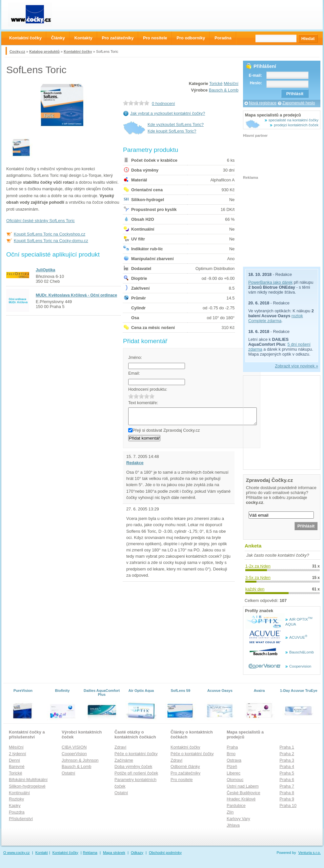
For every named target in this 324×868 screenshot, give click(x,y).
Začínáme (124, 760)
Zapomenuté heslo (299, 103)
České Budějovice (243, 793)
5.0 (152, 396)
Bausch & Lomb (224, 90)
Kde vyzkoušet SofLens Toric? (176, 124)
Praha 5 (287, 773)
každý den (255, 589)
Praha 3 (287, 760)
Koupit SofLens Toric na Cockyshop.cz (50, 234)
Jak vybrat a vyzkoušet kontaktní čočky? (168, 113)
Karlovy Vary (238, 819)
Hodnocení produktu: (148, 389)
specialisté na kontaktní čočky (294, 120)
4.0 (147, 396)
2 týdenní (18, 754)
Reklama (90, 853)
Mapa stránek (114, 853)
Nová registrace (263, 103)
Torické (216, 83)
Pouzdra (17, 812)
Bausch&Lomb (302, 652)
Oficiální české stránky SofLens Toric (40, 221)
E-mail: (255, 75)
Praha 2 (287, 754)
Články (58, 38)
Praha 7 (287, 786)
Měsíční (231, 83)
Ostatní (68, 773)
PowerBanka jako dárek (270, 282)
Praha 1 (287, 747)
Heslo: (256, 83)
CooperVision (74, 754)
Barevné (17, 766)
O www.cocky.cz (17, 853)
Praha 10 (288, 806)
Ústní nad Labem (243, 786)
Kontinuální (19, 793)
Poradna (223, 38)
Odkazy (137, 853)
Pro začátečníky (185, 773)
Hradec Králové (241, 799)
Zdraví (120, 747)
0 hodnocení (163, 103)
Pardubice (236, 806)
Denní (14, 760)
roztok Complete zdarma (276, 318)
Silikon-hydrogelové (27, 786)
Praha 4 (287, 766)
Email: (134, 373)
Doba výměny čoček (133, 766)
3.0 (141, 396)
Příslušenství (21, 819)
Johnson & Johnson (80, 760)
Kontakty (83, 38)
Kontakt (42, 853)
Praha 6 (287, 780)
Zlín (230, 812)
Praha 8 (287, 793)
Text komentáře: (143, 403)
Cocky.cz (17, 52)
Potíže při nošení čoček (136, 773)
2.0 (136, 396)
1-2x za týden (258, 566)
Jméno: (135, 357)
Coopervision (300, 666)
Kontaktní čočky (78, 52)
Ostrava (234, 760)
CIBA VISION (74, 747)
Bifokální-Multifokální (28, 780)
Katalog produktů (44, 52)
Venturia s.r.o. (310, 853)
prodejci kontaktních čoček (296, 125)
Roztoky (16, 799)
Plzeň (232, 766)
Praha (232, 747)
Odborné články (185, 766)
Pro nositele (182, 780)
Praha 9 (287, 799)
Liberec (233, 773)
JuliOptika (45, 270)
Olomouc (235, 780)
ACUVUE (298, 637)
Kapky (15, 806)
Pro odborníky (191, 38)
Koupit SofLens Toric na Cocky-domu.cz (51, 241)
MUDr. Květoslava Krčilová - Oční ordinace (76, 295)
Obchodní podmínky (165, 853)
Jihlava (233, 825)
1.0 (131, 396)
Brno (231, 754)
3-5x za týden (258, 578)
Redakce (135, 463)
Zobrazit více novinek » (296, 366)
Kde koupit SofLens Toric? (172, 131)
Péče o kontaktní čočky (136, 754)
